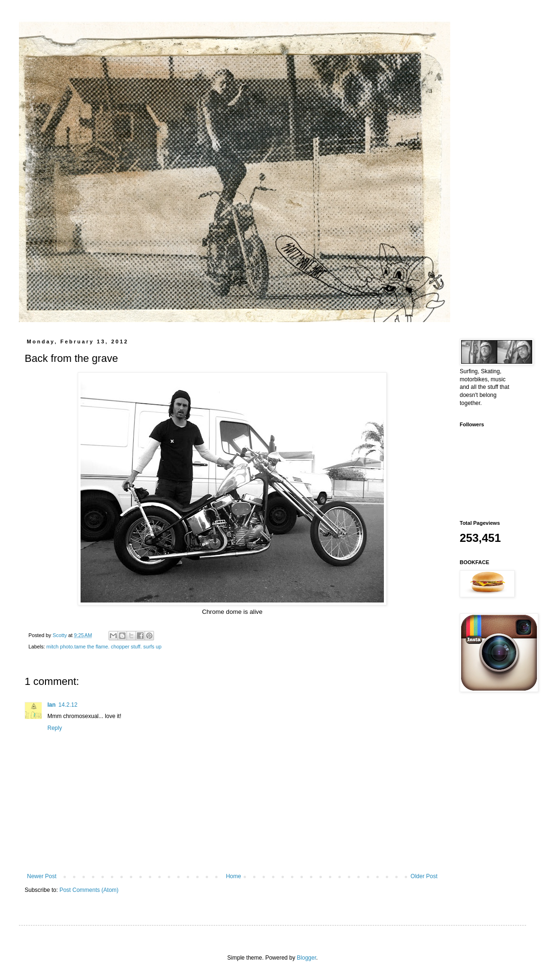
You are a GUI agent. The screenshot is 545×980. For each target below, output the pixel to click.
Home (234, 876)
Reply (55, 728)
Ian (51, 705)
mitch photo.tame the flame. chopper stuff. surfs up (104, 647)
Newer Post (42, 876)
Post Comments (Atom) (89, 890)
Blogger (306, 958)
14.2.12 (68, 705)
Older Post (424, 876)
